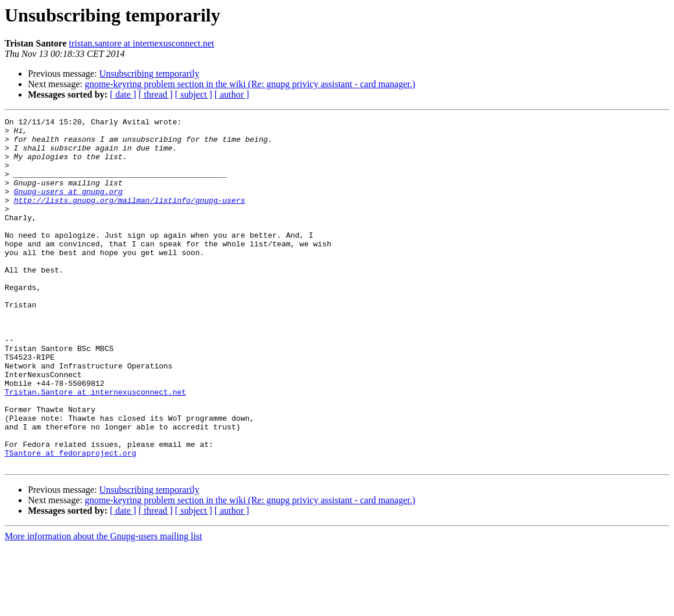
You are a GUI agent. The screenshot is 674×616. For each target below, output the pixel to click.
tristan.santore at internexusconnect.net (142, 43)
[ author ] (232, 94)
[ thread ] (156, 94)
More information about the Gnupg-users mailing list (104, 606)
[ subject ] (194, 94)
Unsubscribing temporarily (149, 74)
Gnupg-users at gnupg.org (68, 207)
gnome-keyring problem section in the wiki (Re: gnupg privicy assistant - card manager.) (250, 84)
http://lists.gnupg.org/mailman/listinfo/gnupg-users (130, 217)
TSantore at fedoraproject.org (70, 521)
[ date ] (123, 94)
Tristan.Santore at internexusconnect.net (95, 447)
